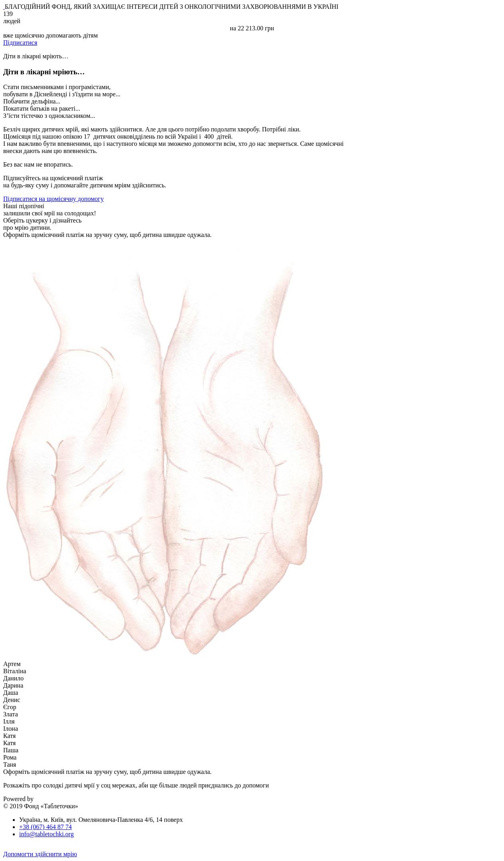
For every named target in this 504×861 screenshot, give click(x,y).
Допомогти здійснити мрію (40, 854)
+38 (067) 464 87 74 (46, 827)
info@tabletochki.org (47, 834)
